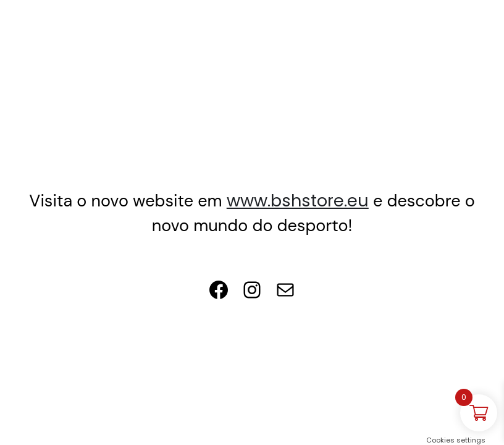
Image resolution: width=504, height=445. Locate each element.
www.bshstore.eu (298, 201)
